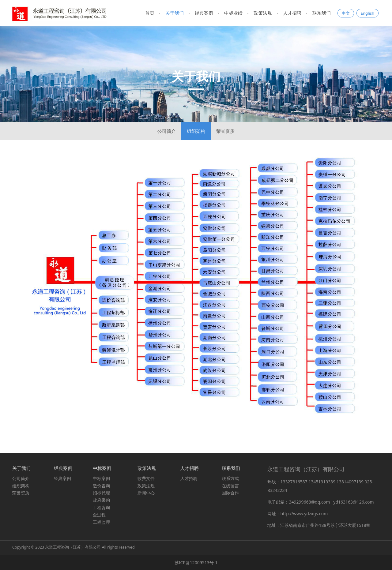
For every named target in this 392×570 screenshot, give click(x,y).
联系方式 (230, 478)
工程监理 (101, 522)
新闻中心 (146, 493)
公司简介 (167, 131)
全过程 (99, 515)
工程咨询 (101, 507)
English (367, 13)
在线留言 (230, 486)
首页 (150, 13)
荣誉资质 (225, 131)
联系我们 (322, 13)
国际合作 (230, 493)
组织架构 (196, 131)
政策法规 (263, 13)
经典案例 (204, 13)
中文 (346, 13)
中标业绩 (233, 13)
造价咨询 (101, 486)
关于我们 (175, 13)
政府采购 (101, 500)
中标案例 (101, 478)
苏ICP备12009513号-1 (196, 562)
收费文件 (146, 478)
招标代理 (101, 493)
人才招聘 (292, 13)
